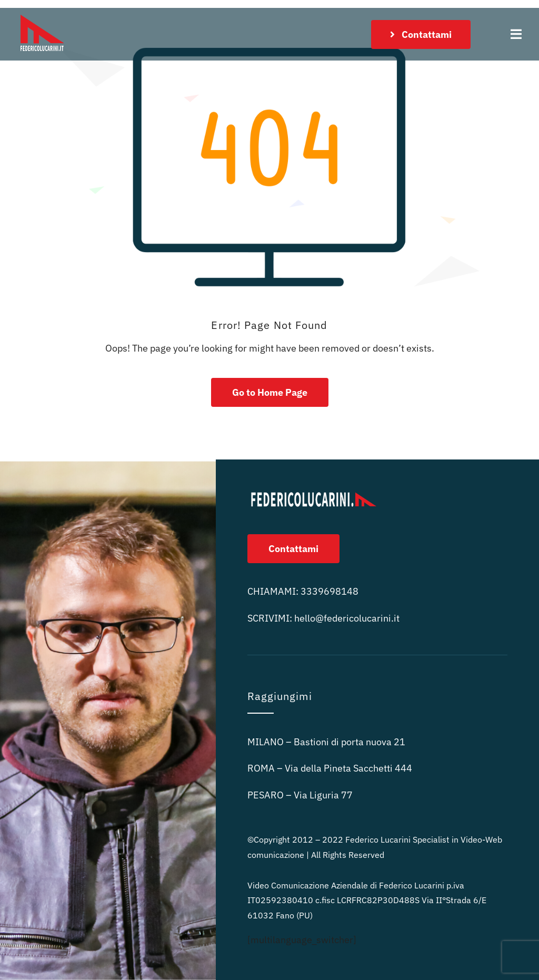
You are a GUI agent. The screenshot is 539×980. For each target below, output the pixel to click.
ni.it (347, 618)
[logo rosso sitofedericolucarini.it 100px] (42, 12)
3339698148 (330, 591)
